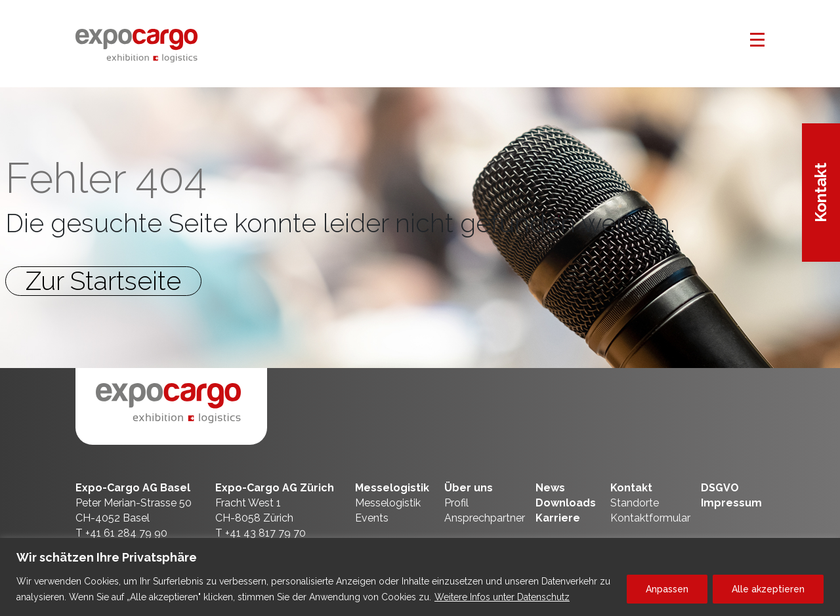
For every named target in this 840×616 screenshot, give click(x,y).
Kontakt (821, 193)
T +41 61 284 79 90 (121, 533)
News (550, 488)
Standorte (635, 503)
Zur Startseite (103, 281)
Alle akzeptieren (768, 589)
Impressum (731, 503)
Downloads (566, 503)
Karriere (558, 518)
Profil (456, 503)
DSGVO (720, 488)
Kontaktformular (650, 518)
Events (372, 518)
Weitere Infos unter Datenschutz (502, 597)
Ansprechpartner (485, 518)
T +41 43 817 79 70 (261, 533)
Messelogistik (392, 488)
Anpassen (667, 589)
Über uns (469, 488)
